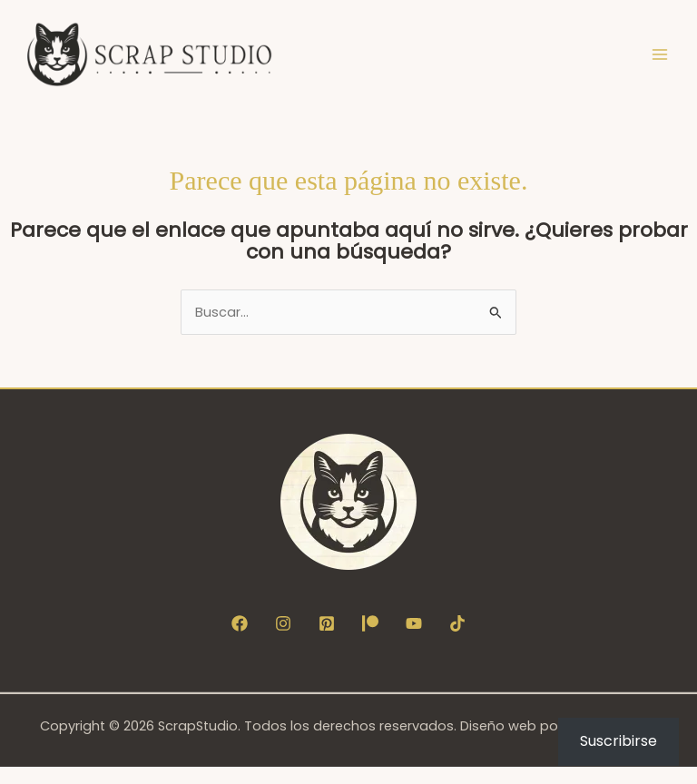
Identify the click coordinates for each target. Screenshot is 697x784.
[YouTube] (414, 640)
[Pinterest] (327, 640)
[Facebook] (240, 640)
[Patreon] (370, 640)
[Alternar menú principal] (660, 63)
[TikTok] (457, 640)
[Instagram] (283, 640)
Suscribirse (618, 741)
